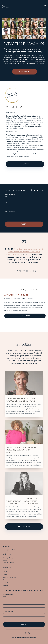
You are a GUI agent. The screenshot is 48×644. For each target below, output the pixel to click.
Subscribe (24, 224)
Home (5, 571)
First (6, 197)
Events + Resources (9, 577)
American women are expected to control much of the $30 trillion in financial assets (25, 252)
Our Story (28, 164)
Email (10, 212)
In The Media (7, 583)
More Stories (24, 526)
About (5, 574)
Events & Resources (26, 72)
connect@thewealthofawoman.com (13, 550)
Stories (5, 580)
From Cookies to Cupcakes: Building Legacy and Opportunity (21, 450)
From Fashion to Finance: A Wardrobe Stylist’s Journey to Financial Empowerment (22, 501)
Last (6, 203)
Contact (6, 586)
